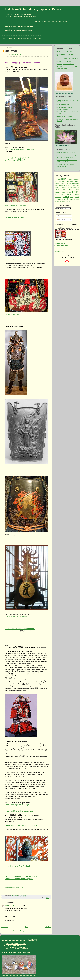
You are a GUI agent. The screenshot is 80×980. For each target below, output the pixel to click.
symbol (77, 197)
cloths (67, 181)
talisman (58, 199)
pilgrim (75, 192)
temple (66, 199)
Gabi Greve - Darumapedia (13, 906)
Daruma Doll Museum (64, 105)
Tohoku (73, 199)
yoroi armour (11, 51)
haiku (73, 183)
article (71, 179)
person (69, 192)
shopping (76, 194)
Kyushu (58, 190)
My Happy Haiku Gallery (13, 945)
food (70, 183)
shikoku (69, 194)
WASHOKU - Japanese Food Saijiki (17, 949)
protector (63, 194)
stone (72, 197)
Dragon (57, 183)
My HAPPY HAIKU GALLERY (66, 153)
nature (77, 190)
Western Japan (59, 202)
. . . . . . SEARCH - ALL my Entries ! (68, 59)
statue (47, 898)
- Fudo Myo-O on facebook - (66, 64)
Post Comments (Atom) (17, 931)
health (77, 183)
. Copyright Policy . (60, 251)
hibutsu (61, 185)
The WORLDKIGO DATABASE (15, 947)
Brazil (63, 181)
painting (58, 192)
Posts (59, 216)
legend (64, 190)
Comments (61, 219)
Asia (74, 179)
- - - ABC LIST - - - (62, 179)
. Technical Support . (60, 243)
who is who (66, 202)
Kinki (68, 188)
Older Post (48, 927)
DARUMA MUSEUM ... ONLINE (16, 944)
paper (63, 192)
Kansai (57, 188)
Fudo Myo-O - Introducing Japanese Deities (33, 9)
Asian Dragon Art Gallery (65, 116)
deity (77, 181)
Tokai (77, 200)
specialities (58, 197)
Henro (57, 185)
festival (66, 183)
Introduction (74, 185)
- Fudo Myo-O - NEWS (64, 61)
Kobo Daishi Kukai (74, 188)
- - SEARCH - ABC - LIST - (65, 51)
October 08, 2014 (10, 916)
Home (26, 927)
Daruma (72, 181)
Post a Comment (9, 920)
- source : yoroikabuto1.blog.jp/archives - (17, 616)
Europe (62, 183)
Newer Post (5, 927)
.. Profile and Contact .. (61, 245)
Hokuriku (67, 185)
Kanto (62, 187)
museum (70, 190)
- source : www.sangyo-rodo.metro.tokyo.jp (17, 805)
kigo (65, 188)
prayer (57, 194)
